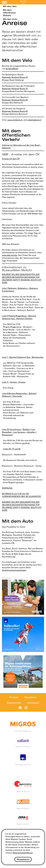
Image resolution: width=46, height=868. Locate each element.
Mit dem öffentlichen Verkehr (9, 13)
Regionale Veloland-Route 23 (15, 77)
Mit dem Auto (10, 19)
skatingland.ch (35, 120)
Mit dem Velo (10, 6)
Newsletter (30, 697)
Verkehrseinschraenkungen (14, 570)
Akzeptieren (23, 859)
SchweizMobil (12, 69)
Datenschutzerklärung (23, 853)
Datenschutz (14, 703)
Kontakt (14, 697)
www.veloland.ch (15, 120)
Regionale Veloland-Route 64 (15, 100)
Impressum (33, 703)
